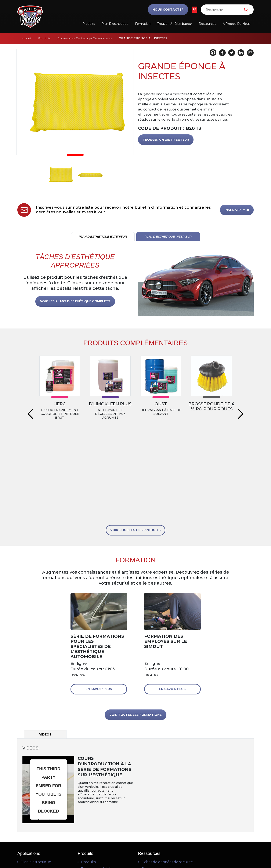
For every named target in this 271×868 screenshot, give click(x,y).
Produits (89, 24)
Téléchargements (157, 805)
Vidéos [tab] (45, 651)
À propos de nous (236, 24)
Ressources (207, 24)
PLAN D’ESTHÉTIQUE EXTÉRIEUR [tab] (103, 237)
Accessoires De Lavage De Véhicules (85, 38)
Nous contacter (168, 10)
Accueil (26, 38)
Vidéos (147, 792)
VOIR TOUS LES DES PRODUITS (135, 446)
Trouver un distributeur (175, 24)
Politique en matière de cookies (136, 854)
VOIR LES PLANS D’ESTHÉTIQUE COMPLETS (75, 301)
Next (241, 380)
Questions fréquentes (160, 798)
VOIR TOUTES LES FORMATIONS (136, 631)
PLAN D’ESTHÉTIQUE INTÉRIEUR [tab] (168, 237)
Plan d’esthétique (115, 24)
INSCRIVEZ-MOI (237, 210)
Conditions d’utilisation (135, 843)
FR (194, 10)
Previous (30, 380)
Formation (143, 24)
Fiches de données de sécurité (167, 778)
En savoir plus (99, 605)
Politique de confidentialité (135, 848)
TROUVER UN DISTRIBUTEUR (166, 140)
